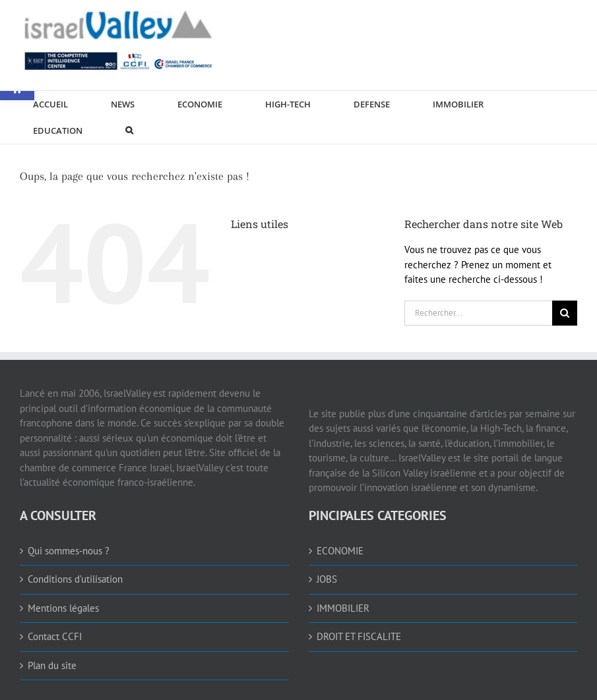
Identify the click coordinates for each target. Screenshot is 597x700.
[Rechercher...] (478, 313)
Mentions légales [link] (63, 608)
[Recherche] (565, 313)
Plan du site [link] (52, 665)
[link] (119, 37)
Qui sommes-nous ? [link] (69, 551)
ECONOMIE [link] (340, 551)
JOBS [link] (327, 579)
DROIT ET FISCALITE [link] (359, 636)
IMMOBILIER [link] (343, 608)
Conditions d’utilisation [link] (75, 579)
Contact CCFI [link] (55, 636)
